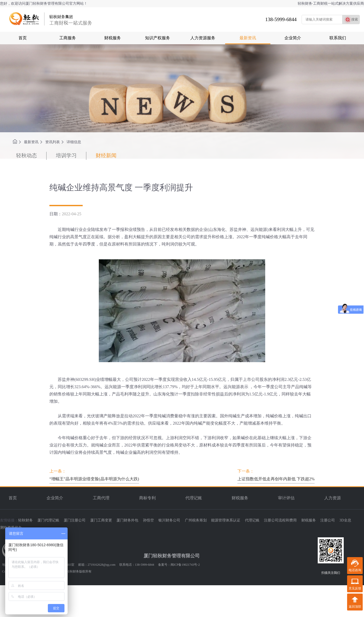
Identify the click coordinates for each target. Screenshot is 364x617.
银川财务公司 (169, 520)
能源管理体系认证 (226, 520)
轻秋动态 (27, 155)
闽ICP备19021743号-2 (185, 565)
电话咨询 (355, 570)
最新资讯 (248, 38)
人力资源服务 (203, 38)
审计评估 (286, 498)
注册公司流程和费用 (280, 520)
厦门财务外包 (127, 520)
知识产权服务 (158, 38)
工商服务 (68, 38)
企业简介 (293, 38)
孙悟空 (148, 520)
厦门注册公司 (75, 520)
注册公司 (328, 520)
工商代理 (101, 498)
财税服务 (113, 38)
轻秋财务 (25, 520)
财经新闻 (106, 155)
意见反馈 (355, 588)
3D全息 (345, 520)
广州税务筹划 (196, 520)
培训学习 (66, 155)
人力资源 (333, 498)
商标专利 (147, 498)
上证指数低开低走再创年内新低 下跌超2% (276, 479)
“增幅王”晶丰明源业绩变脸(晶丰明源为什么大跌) (94, 479)
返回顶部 (355, 607)
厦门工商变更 (101, 520)
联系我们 (338, 38)
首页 (23, 38)
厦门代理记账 (48, 520)
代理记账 (194, 498)
